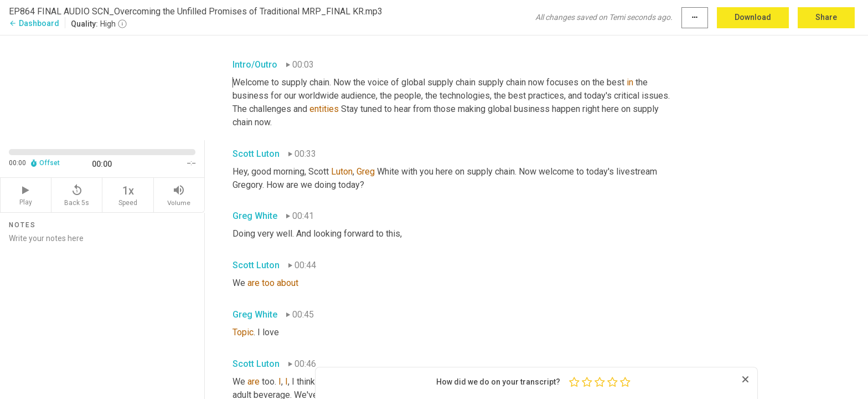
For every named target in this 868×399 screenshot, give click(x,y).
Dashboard (34, 23)
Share (826, 17)
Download (753, 17)
